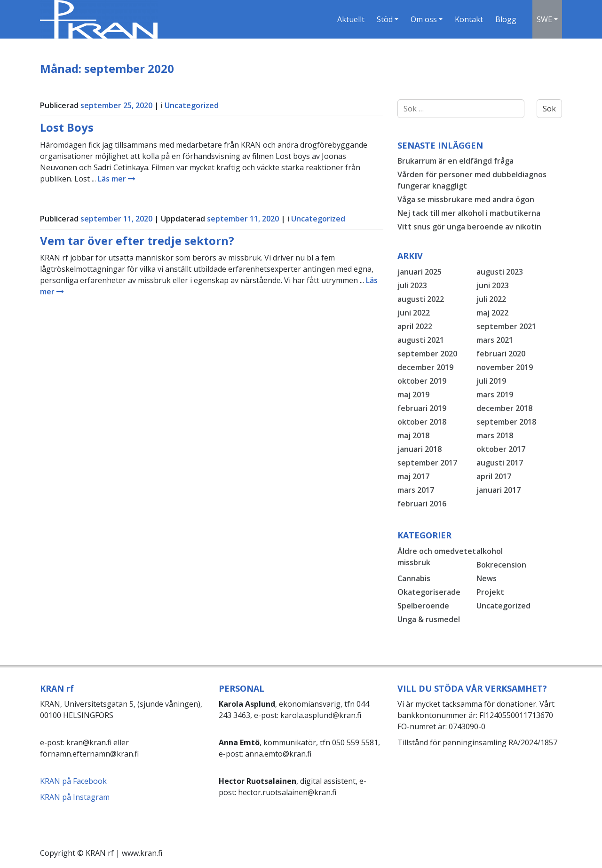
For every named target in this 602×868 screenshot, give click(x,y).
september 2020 (427, 354)
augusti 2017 (500, 463)
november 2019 (505, 367)
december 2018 (504, 408)
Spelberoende (423, 606)
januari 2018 (420, 449)
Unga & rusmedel (429, 619)
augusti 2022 (421, 299)
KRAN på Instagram (75, 797)
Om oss (423, 19)
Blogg (505, 19)
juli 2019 (491, 381)
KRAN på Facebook (73, 781)
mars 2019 (495, 395)
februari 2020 (501, 354)
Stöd (384, 19)
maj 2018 (413, 435)
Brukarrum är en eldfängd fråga (455, 161)
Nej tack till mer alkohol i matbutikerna (469, 213)
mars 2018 (495, 435)
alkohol (490, 551)
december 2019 (425, 367)
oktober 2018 (422, 422)
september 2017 (427, 463)
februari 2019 (422, 408)
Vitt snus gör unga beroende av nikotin (469, 227)
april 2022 (415, 326)
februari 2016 (422, 504)
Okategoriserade (429, 592)
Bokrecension (501, 565)
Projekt (490, 592)
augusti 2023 (500, 272)
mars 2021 (495, 340)
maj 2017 (413, 476)
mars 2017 (416, 490)
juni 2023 (493, 285)
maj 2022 (492, 313)
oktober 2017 (501, 449)
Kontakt (468, 19)
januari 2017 (499, 490)
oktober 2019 (422, 381)
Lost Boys (67, 127)
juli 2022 (491, 299)
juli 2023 (412, 285)
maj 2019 (413, 395)
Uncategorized (192, 105)
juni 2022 (414, 313)
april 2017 (494, 476)
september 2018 (506, 422)
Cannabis (414, 578)
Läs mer (117, 179)
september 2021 (506, 326)
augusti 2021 (421, 340)
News (487, 578)
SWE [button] (544, 19)
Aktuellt (350, 19)
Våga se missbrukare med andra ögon (466, 199)
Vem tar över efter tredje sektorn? (137, 241)
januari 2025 (420, 272)
